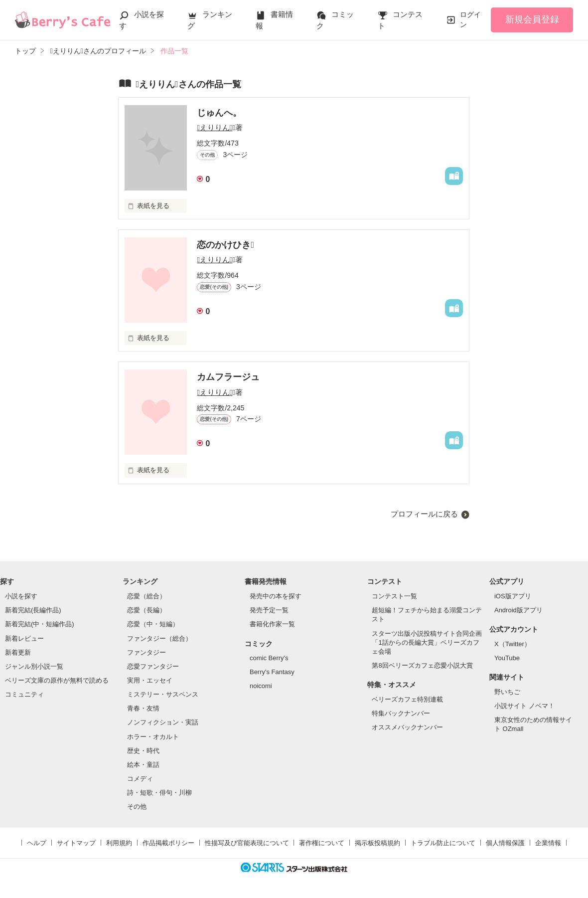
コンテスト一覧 (394, 596)
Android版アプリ (518, 610)
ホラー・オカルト (153, 737)
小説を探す (21, 596)
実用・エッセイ (150, 680)
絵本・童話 (143, 765)
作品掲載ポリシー (168, 843)
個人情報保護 (505, 843)
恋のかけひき (225, 245)
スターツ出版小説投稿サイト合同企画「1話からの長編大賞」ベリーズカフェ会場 (427, 642)
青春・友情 (143, 708)
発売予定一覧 (269, 610)
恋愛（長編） (147, 610)
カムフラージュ (228, 377)
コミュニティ (24, 694)
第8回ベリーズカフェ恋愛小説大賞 (422, 665)
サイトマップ (76, 843)
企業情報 (548, 843)
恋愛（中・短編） (153, 624)
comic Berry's (269, 658)
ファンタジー (147, 652)
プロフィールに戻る (424, 514)
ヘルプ (37, 843)
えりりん (215, 127)
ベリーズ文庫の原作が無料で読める (57, 680)
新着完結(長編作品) (33, 610)
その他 (137, 807)
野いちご (507, 692)
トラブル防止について (443, 843)
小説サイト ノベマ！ (524, 706)
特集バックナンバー (401, 713)
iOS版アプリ (513, 596)
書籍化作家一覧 (272, 624)
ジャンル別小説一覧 (34, 666)
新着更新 (18, 652)
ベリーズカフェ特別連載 (407, 699)
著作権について (322, 843)
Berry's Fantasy (272, 672)
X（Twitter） (513, 644)
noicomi (261, 686)
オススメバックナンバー (407, 727)
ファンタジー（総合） (159, 638)
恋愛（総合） (147, 596)
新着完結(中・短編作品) (40, 624)
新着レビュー (24, 638)
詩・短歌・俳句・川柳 (159, 793)
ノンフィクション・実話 (163, 722)
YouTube (507, 658)
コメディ (140, 779)
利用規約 (119, 843)
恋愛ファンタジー (153, 666)
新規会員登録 (532, 19)
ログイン (470, 19)
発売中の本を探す (276, 596)
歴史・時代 (143, 751)
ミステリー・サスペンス (163, 694)
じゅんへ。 (219, 113)
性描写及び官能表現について (247, 843)
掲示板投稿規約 (377, 843)
